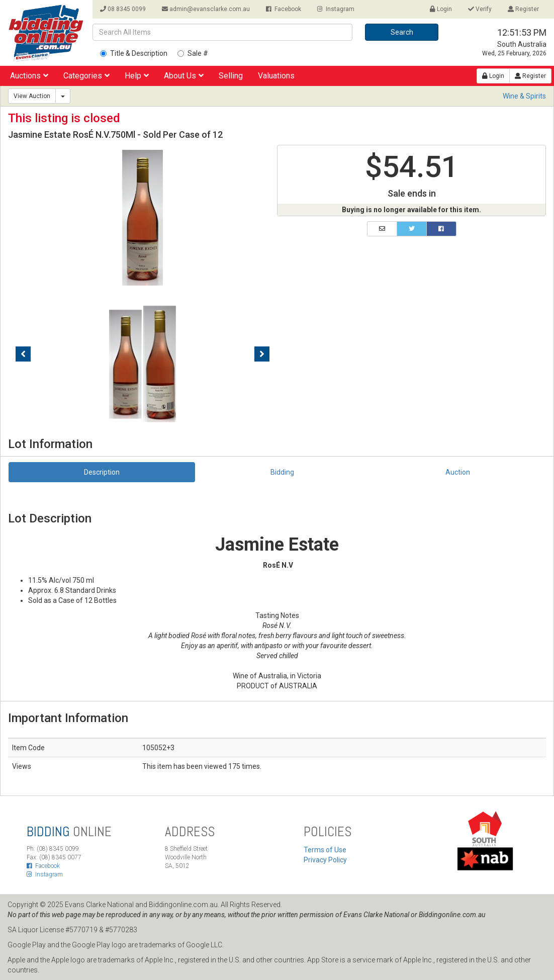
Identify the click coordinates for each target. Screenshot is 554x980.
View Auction (32, 96)
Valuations (276, 76)
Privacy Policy (325, 860)
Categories (86, 76)
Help (137, 76)
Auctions (29, 76)
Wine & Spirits (524, 96)
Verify (480, 9)
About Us (184, 76)
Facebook (284, 9)
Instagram (336, 9)
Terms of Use (325, 850)
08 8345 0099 (123, 9)
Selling (231, 76)
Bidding (282, 472)
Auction (458, 472)
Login (441, 9)
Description (102, 472)
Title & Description (134, 53)
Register (523, 9)
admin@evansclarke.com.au (206, 9)
